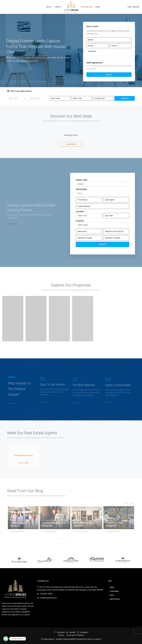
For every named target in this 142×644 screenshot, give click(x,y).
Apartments (115, 599)
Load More (71, 144)
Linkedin (71, 632)
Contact (58, 7)
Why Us (49, 7)
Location (80, 212)
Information (81, 189)
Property (80, 221)
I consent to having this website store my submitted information (109, 67)
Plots (112, 595)
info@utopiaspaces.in (48, 598)
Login (130, 7)
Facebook (60, 632)
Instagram (83, 632)
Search (125, 98)
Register (136, 7)
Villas (112, 587)
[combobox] (17, 98)
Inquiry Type (82, 180)
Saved (98, 7)
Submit (109, 75)
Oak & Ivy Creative (94, 639)
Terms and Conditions (75, 635)
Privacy (61, 635)
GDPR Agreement (94, 63)
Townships (114, 591)
